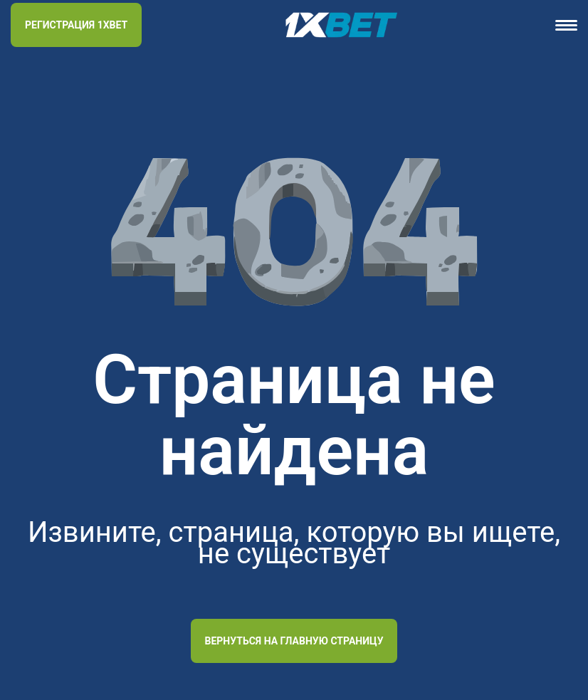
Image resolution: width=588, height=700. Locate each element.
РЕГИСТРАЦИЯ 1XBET (76, 25)
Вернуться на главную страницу (294, 641)
